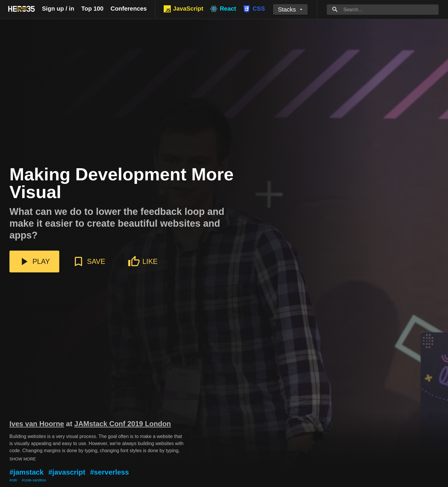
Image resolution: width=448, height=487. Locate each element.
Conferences (129, 9)
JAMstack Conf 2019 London (123, 424)
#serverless (109, 472)
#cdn (13, 480)
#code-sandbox (34, 480)
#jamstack (27, 472)
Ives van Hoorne (37, 424)
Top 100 (92, 9)
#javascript (67, 472)
